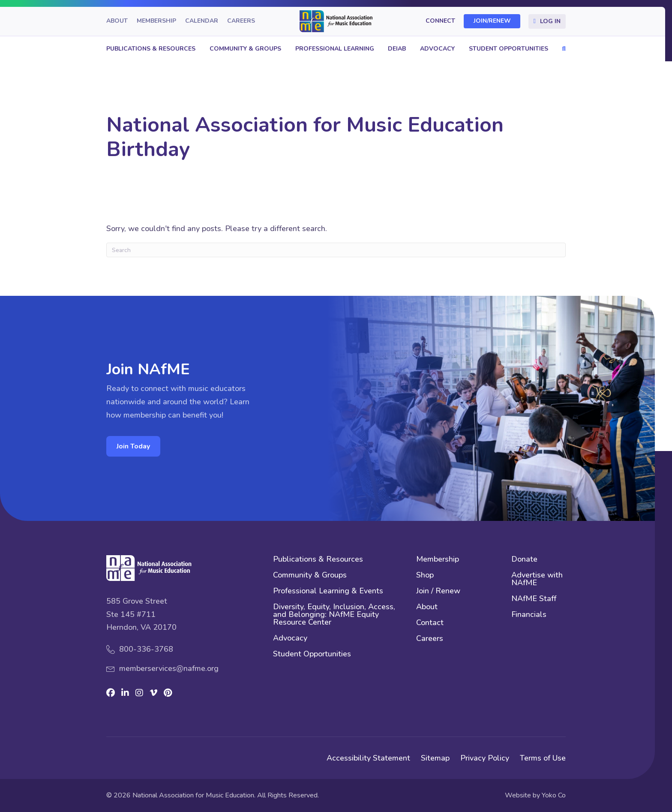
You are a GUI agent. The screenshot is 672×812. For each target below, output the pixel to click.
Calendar (202, 21)
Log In (550, 21)
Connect (440, 21)
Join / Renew (438, 591)
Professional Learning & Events (328, 591)
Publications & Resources (151, 49)
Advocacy (437, 49)
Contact (430, 623)
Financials (529, 615)
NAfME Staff (534, 599)
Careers (241, 21)
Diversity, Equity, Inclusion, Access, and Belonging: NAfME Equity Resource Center (334, 615)
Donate (524, 560)
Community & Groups (245, 49)
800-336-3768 (146, 649)
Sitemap (435, 758)
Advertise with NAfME (537, 579)
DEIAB (397, 49)
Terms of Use (543, 758)
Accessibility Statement (368, 758)
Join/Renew (492, 21)
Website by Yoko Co (535, 795)
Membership (156, 21)
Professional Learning (335, 49)
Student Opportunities (508, 49)
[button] (562, 49)
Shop (425, 576)
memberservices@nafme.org (169, 668)
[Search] (336, 250)
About (117, 21)
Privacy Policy (485, 758)
